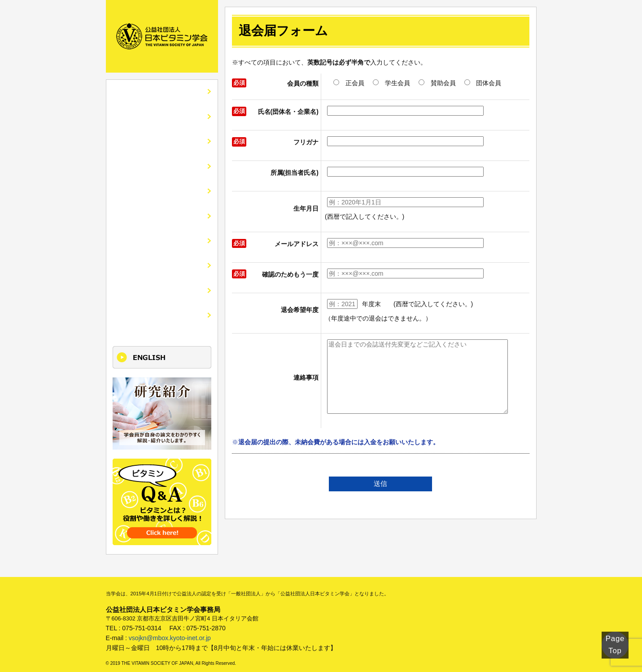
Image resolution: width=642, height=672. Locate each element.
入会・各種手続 (140, 212)
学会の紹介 (133, 116)
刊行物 (126, 236)
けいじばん (133, 284)
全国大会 (130, 164)
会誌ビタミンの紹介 (148, 140)
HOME (126, 92)
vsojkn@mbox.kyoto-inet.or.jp (170, 630)
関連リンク (133, 260)
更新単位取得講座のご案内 (158, 308)
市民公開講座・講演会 (151, 188)
